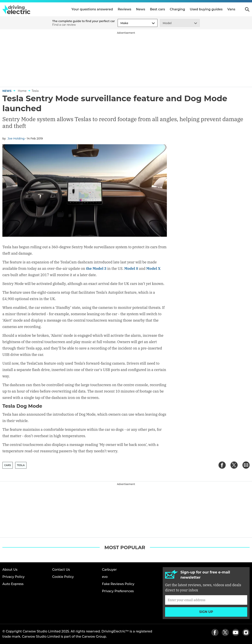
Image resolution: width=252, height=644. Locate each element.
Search (247, 9)
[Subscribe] (206, 600)
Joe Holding (16, 138)
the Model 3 (96, 268)
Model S (131, 268)
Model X (153, 268)
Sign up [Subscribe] (206, 612)
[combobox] (120, 23)
